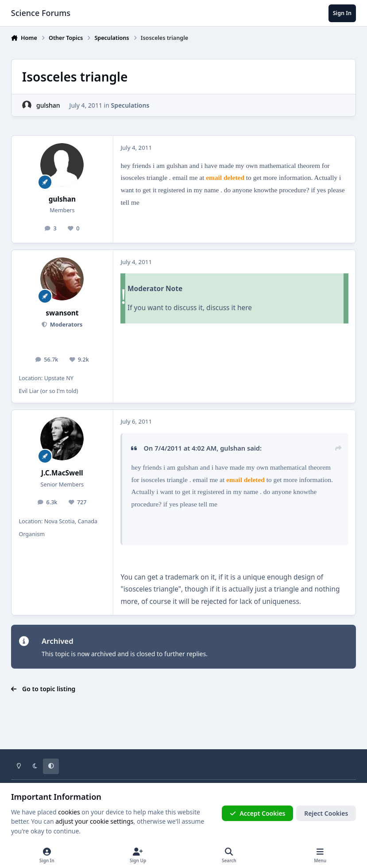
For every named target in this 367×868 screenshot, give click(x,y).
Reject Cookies (326, 813)
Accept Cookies (258, 813)
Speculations (130, 105)
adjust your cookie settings (94, 821)
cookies (69, 812)
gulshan (48, 105)
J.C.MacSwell (62, 473)
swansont (62, 313)
